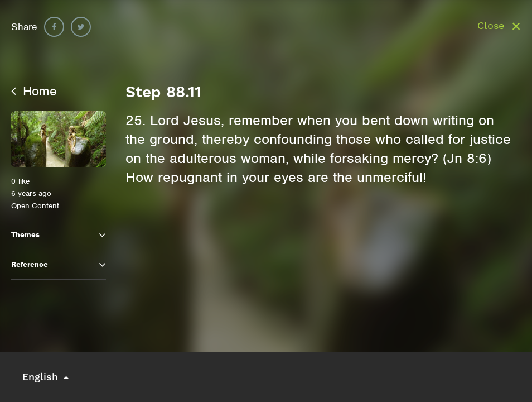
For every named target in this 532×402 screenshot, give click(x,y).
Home (34, 91)
